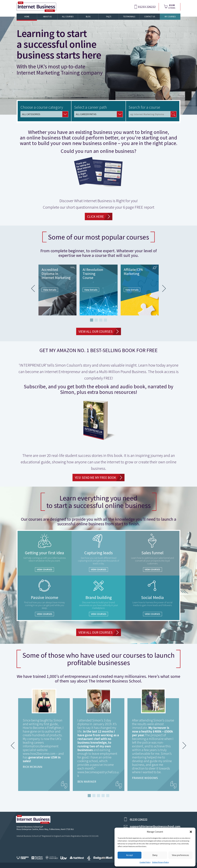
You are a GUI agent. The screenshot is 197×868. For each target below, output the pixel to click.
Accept (130, 855)
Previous (35, 288)
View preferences (180, 855)
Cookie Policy (145, 862)
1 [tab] (92, 320)
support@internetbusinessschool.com (155, 826)
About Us (47, 17)
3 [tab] (101, 320)
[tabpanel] (57, 290)
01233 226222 (147, 7)
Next (162, 288)
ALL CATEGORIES (31, 114)
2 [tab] (96, 320)
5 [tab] (108, 796)
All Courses (68, 17)
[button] (191, 832)
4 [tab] (105, 320)
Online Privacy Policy (161, 862)
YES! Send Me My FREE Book (95, 478)
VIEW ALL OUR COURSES (95, 331)
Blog (88, 17)
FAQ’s (109, 17)
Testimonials (129, 17)
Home (27, 17)
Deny (155, 855)
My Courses (170, 17)
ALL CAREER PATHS (86, 114)
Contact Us (150, 17)
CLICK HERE (95, 216)
